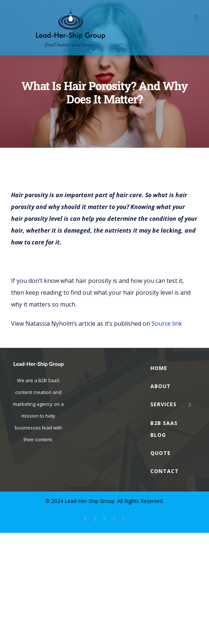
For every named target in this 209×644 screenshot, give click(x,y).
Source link (167, 323)
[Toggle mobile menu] (196, 18)
